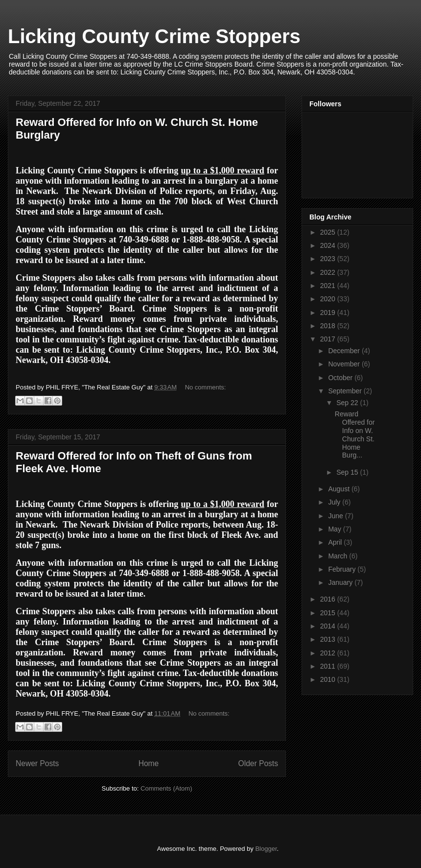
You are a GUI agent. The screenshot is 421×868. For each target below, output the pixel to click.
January (341, 582)
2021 (329, 286)
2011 (329, 666)
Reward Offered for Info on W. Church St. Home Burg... (355, 434)
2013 (329, 639)
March (339, 556)
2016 (329, 599)
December (345, 351)
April (336, 542)
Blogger (266, 849)
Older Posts (258, 763)
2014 (329, 626)
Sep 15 (348, 472)
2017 (329, 339)
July (335, 502)
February (343, 569)
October (341, 378)
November (345, 364)
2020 (329, 299)
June (336, 516)
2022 (329, 272)
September (346, 391)
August (339, 489)
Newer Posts (37, 763)
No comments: (206, 387)
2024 (329, 245)
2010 (329, 679)
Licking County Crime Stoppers (154, 36)
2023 (329, 259)
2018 (329, 326)
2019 (329, 313)
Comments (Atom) (166, 788)
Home (149, 763)
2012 (329, 653)
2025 (329, 232)
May (335, 529)
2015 (329, 613)
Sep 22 (348, 403)
